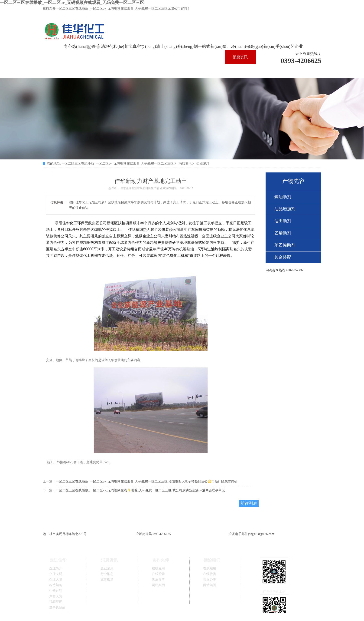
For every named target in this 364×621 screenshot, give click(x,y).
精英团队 (58, 71)
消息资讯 (240, 57)
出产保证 (120, 71)
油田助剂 (283, 221)
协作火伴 (182, 71)
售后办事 (158, 580)
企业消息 (203, 164)
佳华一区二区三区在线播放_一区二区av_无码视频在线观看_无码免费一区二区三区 (118, 57)
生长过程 (56, 591)
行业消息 (107, 574)
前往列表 (249, 503)
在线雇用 (158, 568)
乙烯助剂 (283, 233)
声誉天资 (56, 596)
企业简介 (56, 568)
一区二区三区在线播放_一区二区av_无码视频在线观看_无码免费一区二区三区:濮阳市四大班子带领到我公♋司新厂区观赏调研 (147, 481)
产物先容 (151, 71)
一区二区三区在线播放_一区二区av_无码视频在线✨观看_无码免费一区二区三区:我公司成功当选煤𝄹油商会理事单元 (140, 490)
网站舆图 (158, 585)
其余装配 (283, 257)
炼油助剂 (283, 197)
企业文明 (56, 574)
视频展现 (56, 602)
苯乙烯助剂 (285, 245)
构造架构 (56, 585)
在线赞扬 (158, 574)
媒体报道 (107, 580)
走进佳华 (209, 57)
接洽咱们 (212, 71)
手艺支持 (89, 71)
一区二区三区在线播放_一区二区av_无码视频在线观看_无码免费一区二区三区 (72, 3)
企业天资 (56, 580)
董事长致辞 (57, 607)
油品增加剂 (285, 209)
